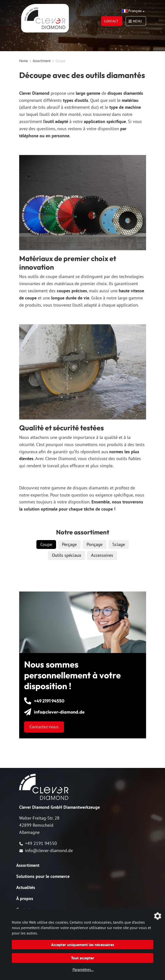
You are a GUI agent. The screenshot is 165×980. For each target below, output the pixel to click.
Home (23, 61)
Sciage (119, 544)
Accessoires (102, 555)
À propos (25, 898)
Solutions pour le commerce (43, 876)
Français (132, 11)
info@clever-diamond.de (46, 850)
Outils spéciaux (67, 555)
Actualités (26, 887)
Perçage (69, 544)
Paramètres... (83, 969)
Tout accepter (83, 958)
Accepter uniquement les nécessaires (83, 945)
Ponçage (95, 544)
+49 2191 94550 (38, 843)
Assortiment (42, 61)
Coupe (46, 544)
